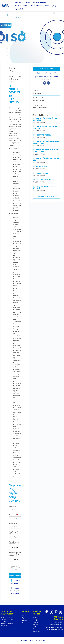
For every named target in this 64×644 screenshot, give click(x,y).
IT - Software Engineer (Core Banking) (47, 188)
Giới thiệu (27, 3)
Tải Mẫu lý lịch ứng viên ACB (15, 583)
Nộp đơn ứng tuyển (15, 576)
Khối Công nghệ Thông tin (14, 80)
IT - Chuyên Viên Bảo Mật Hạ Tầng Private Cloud (47, 152)
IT (22, 623)
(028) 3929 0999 (58, 622)
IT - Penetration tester (47, 136)
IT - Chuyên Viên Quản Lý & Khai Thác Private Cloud (47, 144)
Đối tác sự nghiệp (50, 6)
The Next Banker (36, 6)
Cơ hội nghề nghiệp (40, 3)
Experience (25, 618)
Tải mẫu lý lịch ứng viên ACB (15, 591)
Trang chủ (18, 3)
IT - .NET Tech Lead (47, 168)
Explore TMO (19, 9)
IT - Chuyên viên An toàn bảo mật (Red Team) (47, 129)
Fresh (24, 615)
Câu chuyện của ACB (21, 6)
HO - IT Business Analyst (47, 181)
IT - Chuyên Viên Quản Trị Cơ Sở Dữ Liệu (47, 160)
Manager (25, 620)
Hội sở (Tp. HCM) (14, 76)
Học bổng (36, 631)
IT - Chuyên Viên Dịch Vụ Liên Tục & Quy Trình (47, 120)
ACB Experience (37, 628)
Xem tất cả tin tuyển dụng (47, 196)
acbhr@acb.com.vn (56, 625)
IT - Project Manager (47, 174)
